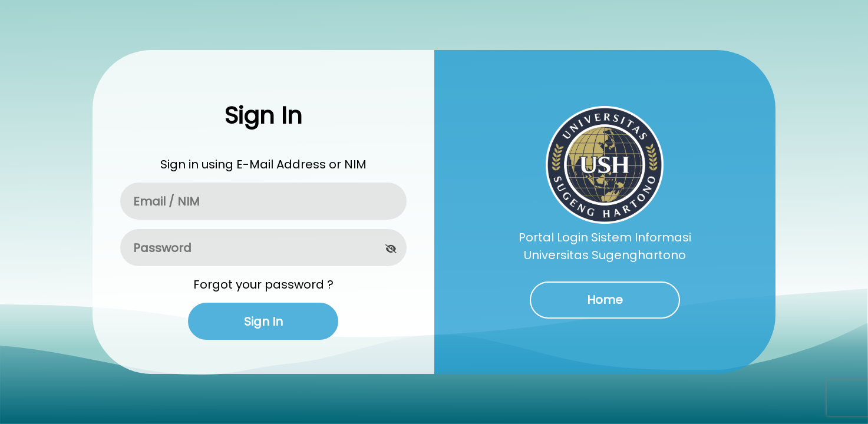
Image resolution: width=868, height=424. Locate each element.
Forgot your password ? (263, 284)
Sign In (263, 322)
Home (605, 300)
